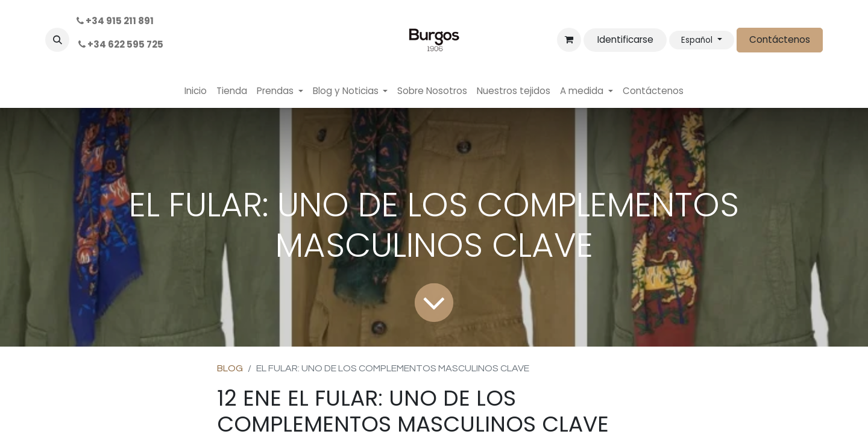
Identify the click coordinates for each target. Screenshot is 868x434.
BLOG (230, 368)
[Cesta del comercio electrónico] (569, 40)
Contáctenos (780, 39)
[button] (57, 40)
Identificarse (625, 39)
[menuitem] (196, 91)
